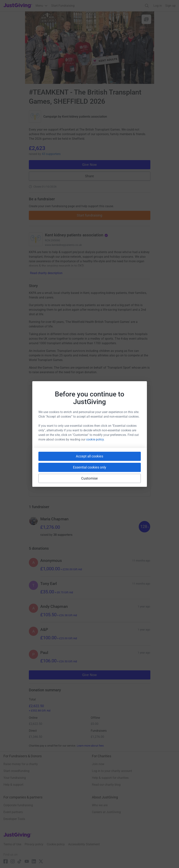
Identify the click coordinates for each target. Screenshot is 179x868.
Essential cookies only (90, 467)
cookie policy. (95, 439)
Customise (89, 478)
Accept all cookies (89, 456)
